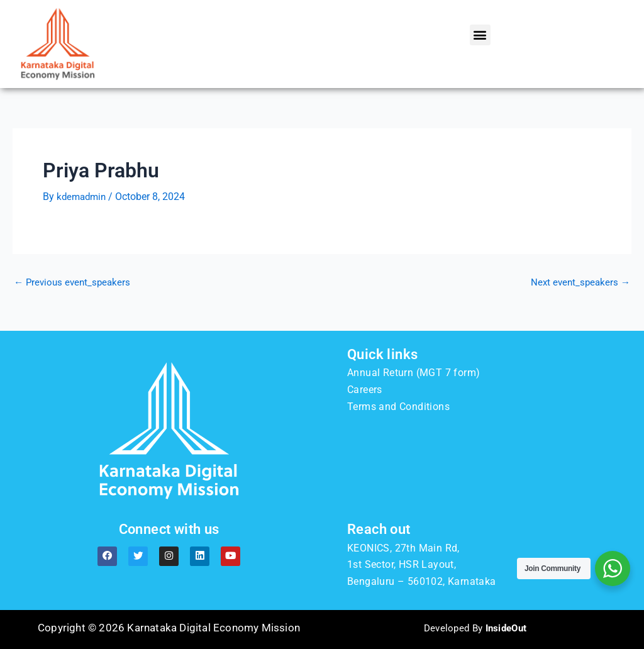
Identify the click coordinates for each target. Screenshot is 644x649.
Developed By (475, 628)
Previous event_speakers (75, 282)
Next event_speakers (579, 282)
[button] (480, 35)
